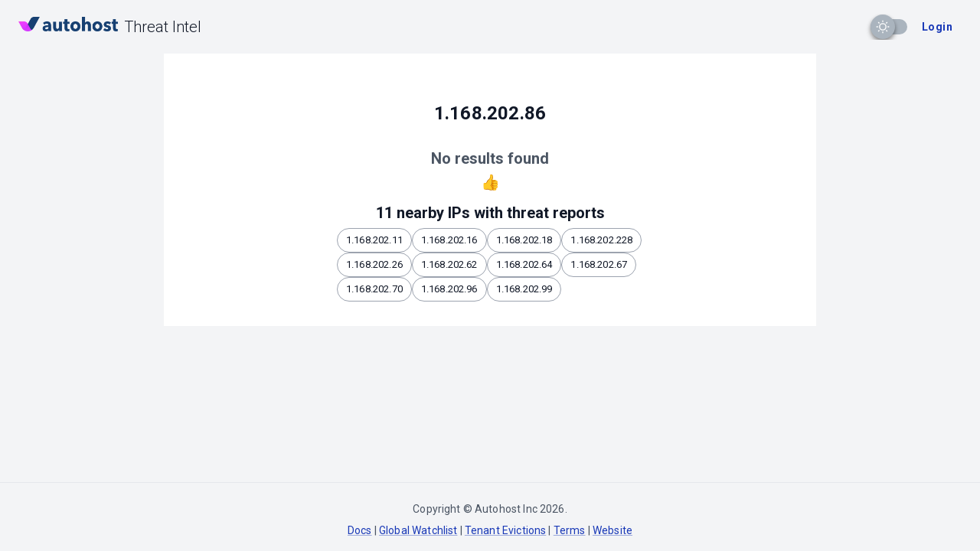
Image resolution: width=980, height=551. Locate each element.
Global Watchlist (418, 530)
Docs (360, 530)
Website (612, 530)
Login (937, 27)
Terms (570, 530)
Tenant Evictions (505, 530)
